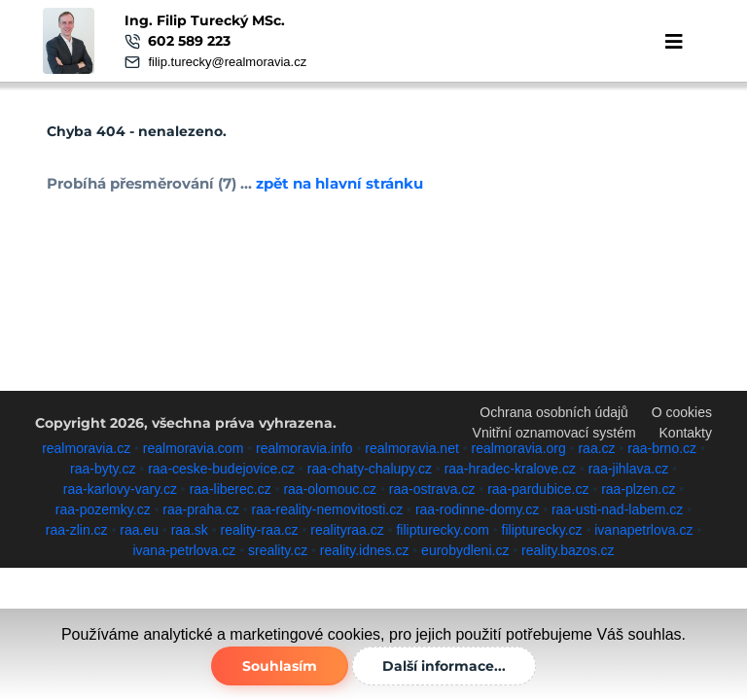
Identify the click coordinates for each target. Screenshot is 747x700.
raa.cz (596, 448)
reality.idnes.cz (365, 550)
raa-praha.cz (201, 509)
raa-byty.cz (103, 469)
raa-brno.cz (662, 448)
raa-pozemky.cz (103, 509)
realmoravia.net (412, 448)
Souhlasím (280, 666)
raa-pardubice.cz (538, 489)
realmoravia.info (304, 448)
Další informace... (444, 666)
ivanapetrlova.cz (643, 530)
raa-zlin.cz (77, 530)
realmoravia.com (193, 448)
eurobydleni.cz (465, 550)
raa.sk (190, 530)
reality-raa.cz (259, 530)
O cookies (682, 412)
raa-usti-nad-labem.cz (617, 509)
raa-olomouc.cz (330, 489)
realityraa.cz (347, 530)
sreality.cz (278, 550)
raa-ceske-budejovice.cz (221, 469)
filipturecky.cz (542, 530)
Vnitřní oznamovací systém (554, 433)
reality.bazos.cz (568, 550)
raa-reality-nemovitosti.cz (328, 509)
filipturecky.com (442, 530)
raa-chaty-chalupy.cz (370, 469)
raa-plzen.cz (638, 489)
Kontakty (686, 433)
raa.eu (139, 530)
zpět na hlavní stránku (339, 183)
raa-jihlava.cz (628, 469)
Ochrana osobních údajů (554, 412)
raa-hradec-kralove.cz (510, 469)
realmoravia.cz (86, 448)
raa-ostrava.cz (432, 489)
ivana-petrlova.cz (184, 550)
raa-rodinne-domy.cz (477, 509)
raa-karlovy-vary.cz (120, 489)
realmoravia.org (519, 448)
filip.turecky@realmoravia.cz (227, 62)
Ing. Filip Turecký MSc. (205, 20)
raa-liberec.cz (231, 489)
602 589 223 (189, 41)
